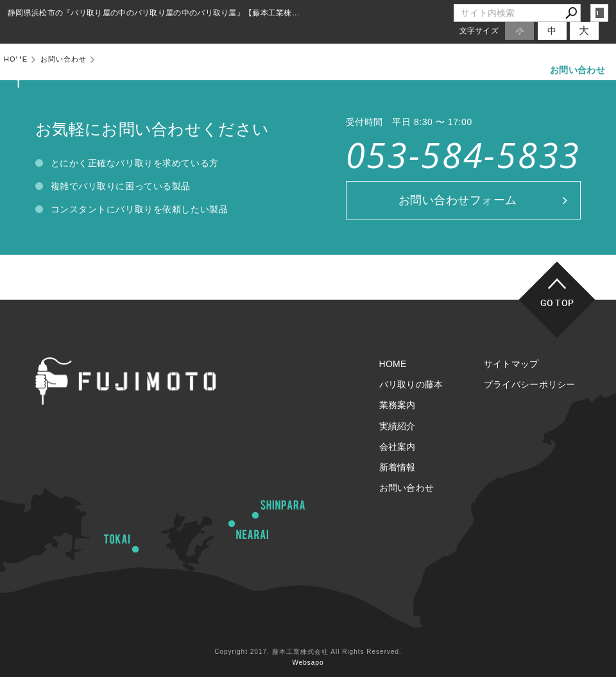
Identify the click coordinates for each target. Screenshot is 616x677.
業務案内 (334, 70)
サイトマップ (511, 364)
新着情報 (510, 70)
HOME (194, 70)
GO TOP (557, 303)
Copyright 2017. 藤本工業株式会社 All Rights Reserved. (308, 652)
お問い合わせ (577, 70)
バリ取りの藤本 (262, 70)
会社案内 (451, 70)
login (599, 13)
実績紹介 (393, 70)
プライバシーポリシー (530, 384)
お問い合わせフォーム (458, 200)
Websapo (308, 663)
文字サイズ (479, 30)
